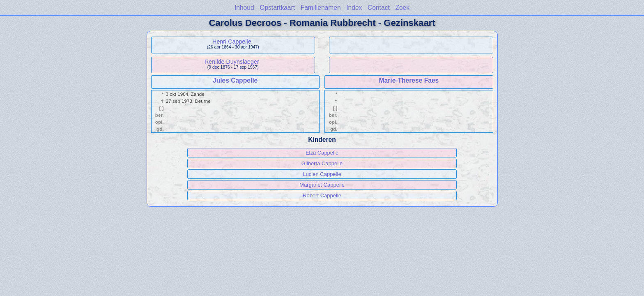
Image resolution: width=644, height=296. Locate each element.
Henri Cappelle (232, 42)
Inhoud (244, 8)
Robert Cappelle (322, 195)
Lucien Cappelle (322, 174)
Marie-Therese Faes (409, 80)
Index (354, 8)
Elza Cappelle (322, 153)
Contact (379, 8)
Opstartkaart (277, 8)
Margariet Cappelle (322, 185)
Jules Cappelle (235, 80)
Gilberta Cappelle (322, 163)
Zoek (402, 8)
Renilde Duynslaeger (232, 62)
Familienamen (321, 8)
